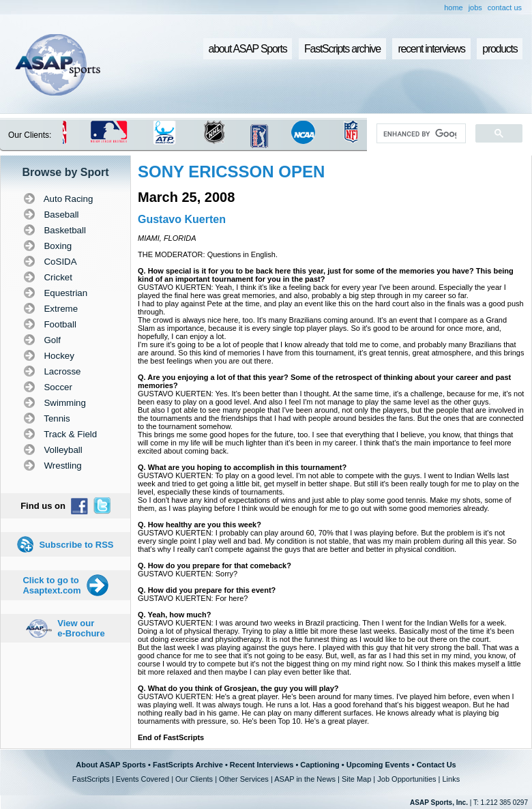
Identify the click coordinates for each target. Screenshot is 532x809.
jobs (475, 8)
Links (451, 779)
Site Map (356, 779)
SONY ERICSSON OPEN (231, 172)
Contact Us (437, 765)
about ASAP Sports (248, 49)
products (500, 49)
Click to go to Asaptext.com (51, 585)
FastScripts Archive (188, 765)
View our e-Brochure (81, 628)
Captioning (320, 765)
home (454, 8)
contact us (505, 8)
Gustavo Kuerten (182, 219)
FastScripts (91, 779)
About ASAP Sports (111, 765)
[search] (420, 134)
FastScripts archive (342, 49)
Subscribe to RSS (76, 545)
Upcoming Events (378, 765)
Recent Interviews (262, 765)
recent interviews (431, 49)
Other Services (244, 779)
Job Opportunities (407, 779)
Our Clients (194, 779)
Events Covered (143, 779)
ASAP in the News (305, 779)
